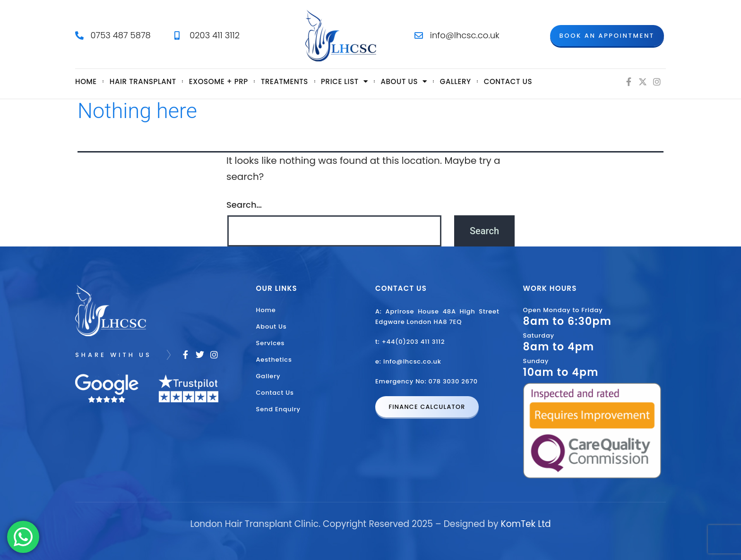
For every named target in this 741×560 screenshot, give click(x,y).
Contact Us (508, 81)
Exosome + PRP (219, 81)
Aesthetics (274, 360)
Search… (244, 205)
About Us (271, 327)
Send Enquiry (278, 409)
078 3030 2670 (453, 381)
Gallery (456, 81)
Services (271, 343)
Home (86, 81)
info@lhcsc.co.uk (412, 361)
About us (404, 81)
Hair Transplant (143, 81)
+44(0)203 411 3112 (413, 342)
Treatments (284, 81)
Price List (344, 81)
